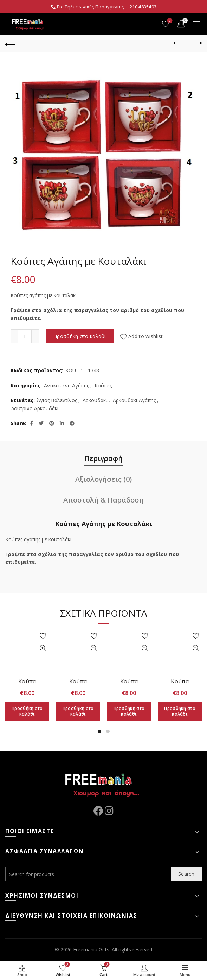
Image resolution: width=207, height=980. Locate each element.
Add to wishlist (146, 336)
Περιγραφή (103, 458)
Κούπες (103, 385)
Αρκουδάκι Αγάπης (134, 400)
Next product (197, 43)
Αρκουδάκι (95, 400)
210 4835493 (143, 7)
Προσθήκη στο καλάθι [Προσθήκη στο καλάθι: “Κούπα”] (27, 711)
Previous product (179, 43)
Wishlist (169, 21)
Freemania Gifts (91, 950)
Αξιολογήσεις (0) (103, 479)
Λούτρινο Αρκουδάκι (35, 408)
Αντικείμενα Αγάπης (66, 385)
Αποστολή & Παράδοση (103, 500)
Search (186, 874)
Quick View (43, 648)
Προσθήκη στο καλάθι (80, 336)
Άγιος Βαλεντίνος (57, 400)
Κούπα (27, 681)
